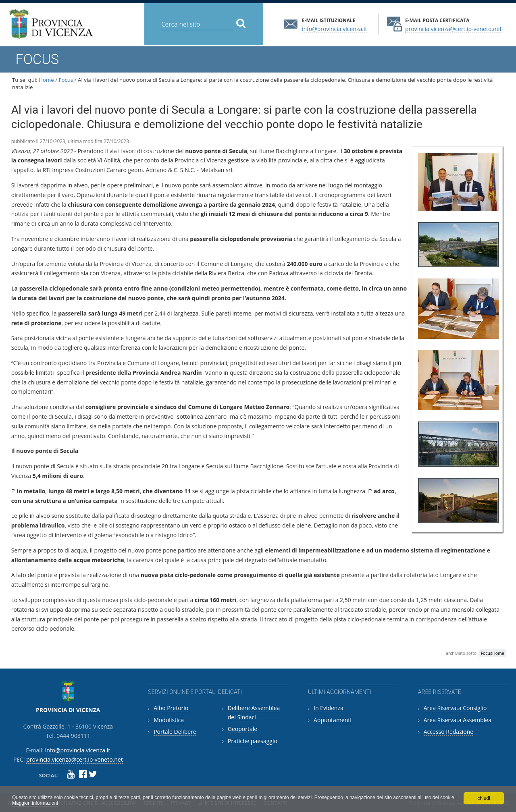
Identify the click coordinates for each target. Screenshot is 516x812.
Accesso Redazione (448, 732)
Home (46, 80)
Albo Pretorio (171, 708)
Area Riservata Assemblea (458, 720)
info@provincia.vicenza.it (335, 28)
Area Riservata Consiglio (455, 708)
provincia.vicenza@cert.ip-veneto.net (453, 28)
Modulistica (169, 720)
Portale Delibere (175, 732)
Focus (66, 80)
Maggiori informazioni (35, 803)
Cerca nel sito (161, 18)
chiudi (484, 798)
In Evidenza (329, 708)
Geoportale (242, 729)
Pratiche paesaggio (253, 741)
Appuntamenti (333, 720)
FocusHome (493, 653)
